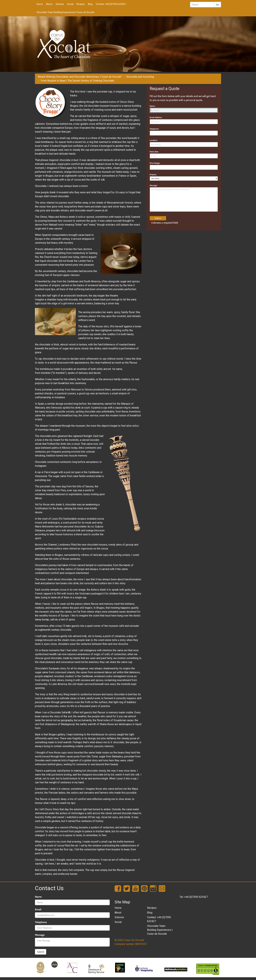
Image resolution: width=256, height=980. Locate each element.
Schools (60, 4)
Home (40, 4)
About (49, 4)
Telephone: (154, 129)
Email (38, 909)
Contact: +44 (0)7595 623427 (111, 4)
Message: (154, 185)
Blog (90, 4)
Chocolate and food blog (140, 77)
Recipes (81, 4)
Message (40, 935)
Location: (154, 140)
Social (70, 4)
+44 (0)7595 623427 (196, 897)
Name (38, 897)
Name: (153, 106)
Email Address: (157, 117)
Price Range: (155, 163)
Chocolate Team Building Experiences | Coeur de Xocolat (65, 12)
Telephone (41, 922)
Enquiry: (153, 174)
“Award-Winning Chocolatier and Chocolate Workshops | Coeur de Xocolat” (80, 77)
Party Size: (154, 152)
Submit (41, 952)
